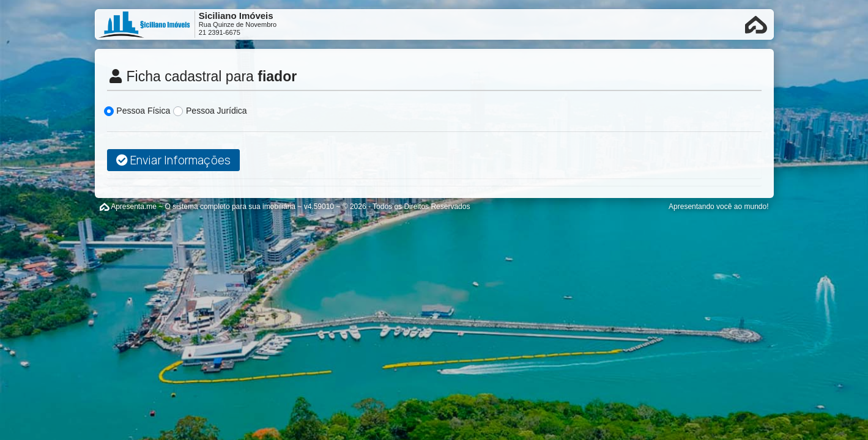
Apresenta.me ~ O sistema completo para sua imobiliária (203, 207)
